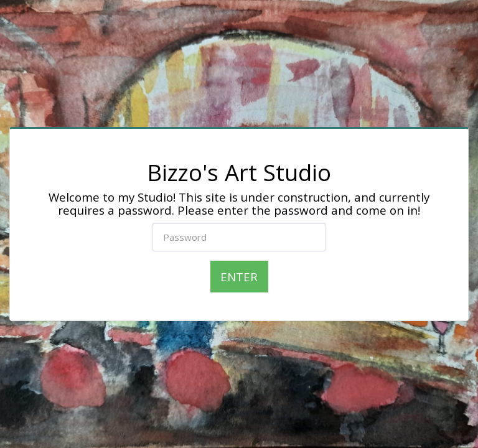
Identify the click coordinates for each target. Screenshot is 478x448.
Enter (239, 277)
